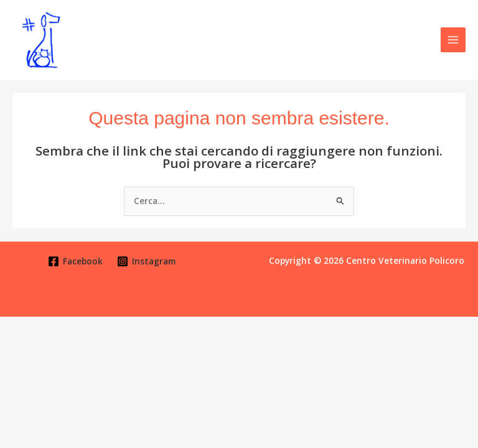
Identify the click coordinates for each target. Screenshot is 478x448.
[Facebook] (76, 261)
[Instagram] (147, 261)
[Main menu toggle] (453, 40)
